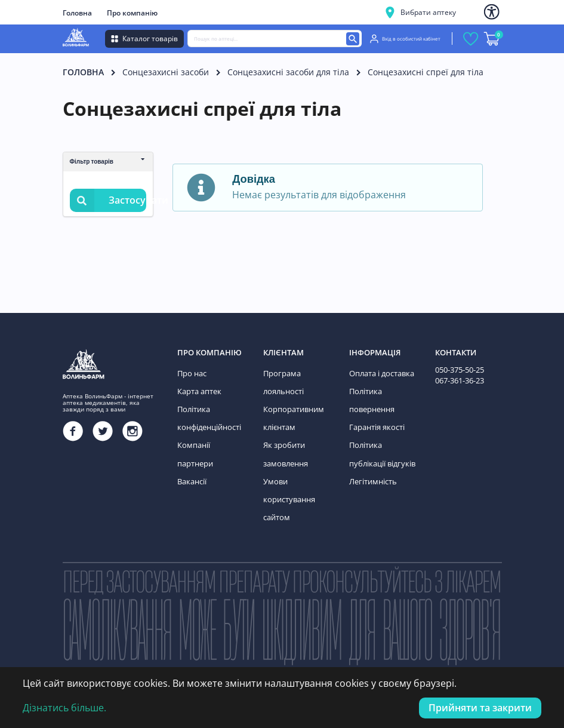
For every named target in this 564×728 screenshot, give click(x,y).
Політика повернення (371, 397)
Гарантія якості (376, 421)
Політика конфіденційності (208, 414)
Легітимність (372, 471)
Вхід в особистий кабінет (405, 39)
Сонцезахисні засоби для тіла (288, 72)
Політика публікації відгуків (380, 446)
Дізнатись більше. (64, 708)
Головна (77, 13)
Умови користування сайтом (288, 487)
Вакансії (192, 454)
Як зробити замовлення (285, 446)
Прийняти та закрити (480, 708)
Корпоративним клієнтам (292, 414)
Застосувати (108, 200)
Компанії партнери (210, 438)
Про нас (191, 372)
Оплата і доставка (380, 372)
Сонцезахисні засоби (166, 72)
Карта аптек (198, 388)
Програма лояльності (283, 381)
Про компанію (132, 13)
